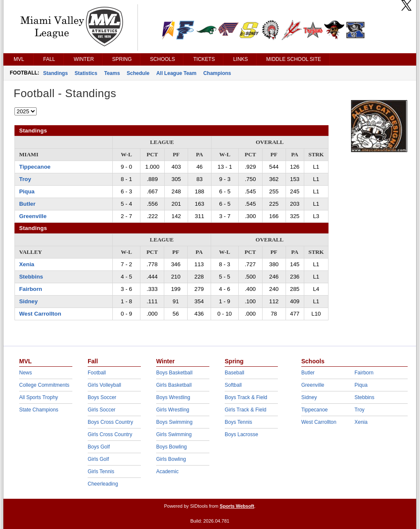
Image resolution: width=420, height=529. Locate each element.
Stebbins (31, 277)
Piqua (27, 191)
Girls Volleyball (104, 385)
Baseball (234, 373)
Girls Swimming (174, 434)
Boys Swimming (174, 422)
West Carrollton (40, 314)
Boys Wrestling (173, 397)
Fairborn (31, 289)
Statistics (86, 73)
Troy (25, 179)
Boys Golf (99, 447)
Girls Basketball (174, 385)
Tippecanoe (35, 167)
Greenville (33, 216)
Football (97, 373)
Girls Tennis (101, 471)
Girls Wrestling (173, 410)
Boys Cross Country (110, 422)
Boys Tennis (238, 422)
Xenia (27, 264)
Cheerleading (103, 484)
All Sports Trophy (39, 397)
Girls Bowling (171, 459)
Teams (112, 73)
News (26, 373)
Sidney (29, 301)
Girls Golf (98, 459)
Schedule (138, 73)
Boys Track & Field (246, 397)
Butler (27, 204)
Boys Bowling (171, 447)
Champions (217, 73)
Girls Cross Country (110, 434)
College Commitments (44, 385)
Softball (233, 385)
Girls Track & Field (246, 410)
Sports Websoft (237, 506)
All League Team (176, 73)
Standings (55, 73)
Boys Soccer (102, 397)
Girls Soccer (101, 410)
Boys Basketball (174, 373)
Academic (167, 471)
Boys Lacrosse (241, 434)
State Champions (39, 410)
